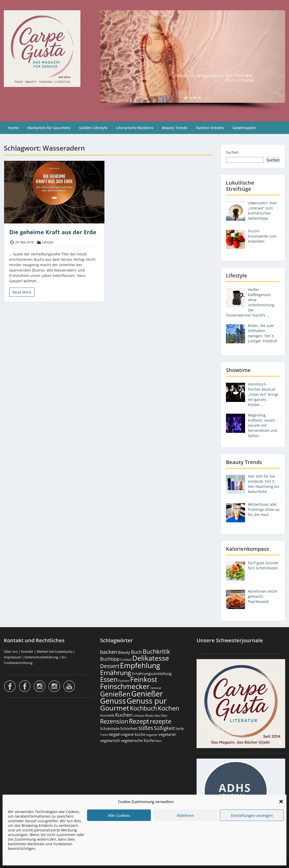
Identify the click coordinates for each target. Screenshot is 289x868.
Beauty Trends (175, 128)
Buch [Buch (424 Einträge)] (136, 652)
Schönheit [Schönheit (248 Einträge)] (129, 728)
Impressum (13, 657)
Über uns (11, 651)
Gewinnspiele (244, 128)
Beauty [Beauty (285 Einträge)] (124, 652)
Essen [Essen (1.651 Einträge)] (109, 679)
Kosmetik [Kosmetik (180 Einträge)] (107, 715)
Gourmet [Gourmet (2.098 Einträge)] (115, 708)
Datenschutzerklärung (41, 657)
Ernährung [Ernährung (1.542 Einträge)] (116, 672)
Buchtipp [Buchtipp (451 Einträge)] (110, 659)
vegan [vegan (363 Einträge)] (115, 734)
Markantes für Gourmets (49, 128)
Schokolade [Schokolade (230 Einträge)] (110, 729)
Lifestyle (48, 242)
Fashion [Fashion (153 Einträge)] (124, 681)
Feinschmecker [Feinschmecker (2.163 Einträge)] (125, 686)
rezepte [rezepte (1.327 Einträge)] (161, 721)
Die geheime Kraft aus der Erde (53, 232)
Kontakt (27, 651)
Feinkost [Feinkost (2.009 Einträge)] (144, 679)
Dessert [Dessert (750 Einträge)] (110, 666)
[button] (281, 802)
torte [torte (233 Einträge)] (180, 729)
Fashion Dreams (210, 128)
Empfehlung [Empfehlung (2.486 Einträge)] (140, 665)
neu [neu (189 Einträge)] (157, 715)
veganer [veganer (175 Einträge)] (152, 735)
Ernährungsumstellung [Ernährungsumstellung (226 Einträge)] (152, 674)
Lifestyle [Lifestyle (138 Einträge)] (139, 715)
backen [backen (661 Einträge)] (109, 652)
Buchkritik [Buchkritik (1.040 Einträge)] (156, 651)
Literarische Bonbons (135, 128)
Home (13, 128)
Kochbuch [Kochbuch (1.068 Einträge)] (143, 708)
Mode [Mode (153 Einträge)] (149, 715)
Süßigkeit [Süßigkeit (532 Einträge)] (164, 728)
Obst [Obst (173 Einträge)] (164, 715)
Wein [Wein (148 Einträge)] (159, 741)
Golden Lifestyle (93, 128)
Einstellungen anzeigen (252, 815)
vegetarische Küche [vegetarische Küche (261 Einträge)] (138, 740)
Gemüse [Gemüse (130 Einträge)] (156, 688)
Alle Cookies (119, 815)
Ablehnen (185, 815)
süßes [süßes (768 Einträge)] (146, 728)
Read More (22, 292)
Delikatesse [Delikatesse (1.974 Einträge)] (151, 658)
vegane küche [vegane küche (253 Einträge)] (133, 734)
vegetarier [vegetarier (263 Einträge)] (167, 734)
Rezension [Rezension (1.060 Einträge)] (114, 721)
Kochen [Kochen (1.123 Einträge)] (168, 708)
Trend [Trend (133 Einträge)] (104, 735)
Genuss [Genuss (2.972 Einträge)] (113, 701)
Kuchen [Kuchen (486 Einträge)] (124, 715)
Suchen (232, 152)
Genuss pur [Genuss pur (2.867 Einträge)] (147, 701)
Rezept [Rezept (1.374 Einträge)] (139, 721)
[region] (193, 61)
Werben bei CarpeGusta (55, 651)
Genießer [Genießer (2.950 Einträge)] (147, 694)
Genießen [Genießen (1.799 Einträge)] (115, 694)
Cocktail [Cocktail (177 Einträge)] (126, 660)
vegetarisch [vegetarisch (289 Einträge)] (110, 741)
